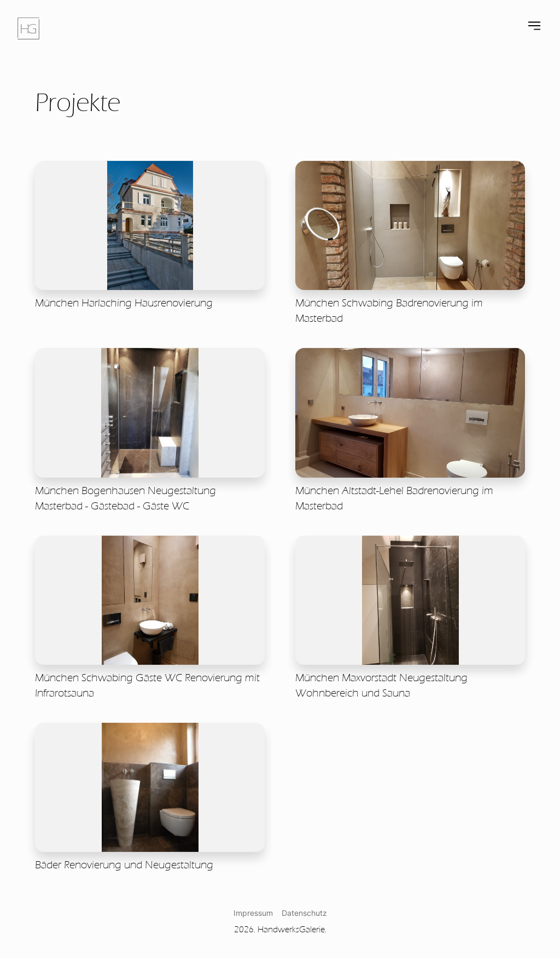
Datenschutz (304, 913)
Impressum (253, 913)
